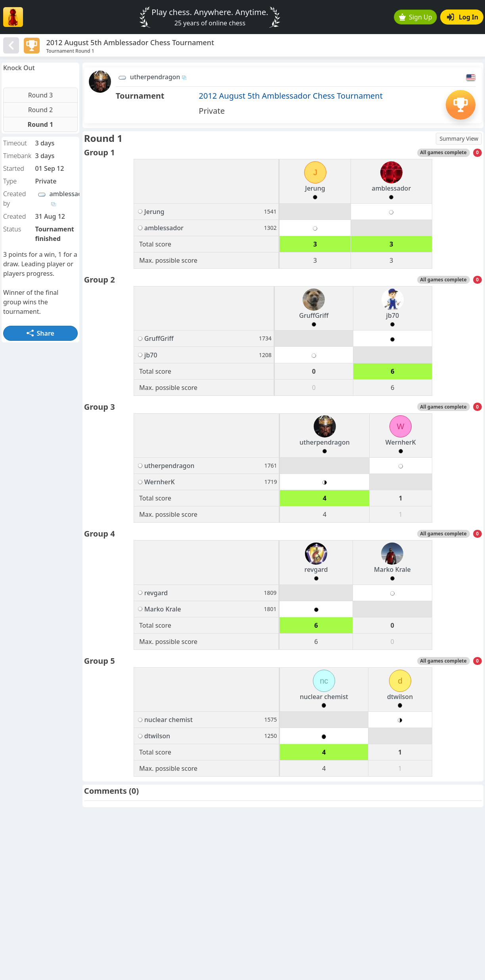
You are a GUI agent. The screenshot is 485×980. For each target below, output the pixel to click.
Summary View (459, 138)
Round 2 (41, 110)
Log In (463, 17)
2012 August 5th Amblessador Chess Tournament (291, 96)
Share (40, 333)
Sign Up (416, 17)
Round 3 (41, 95)
